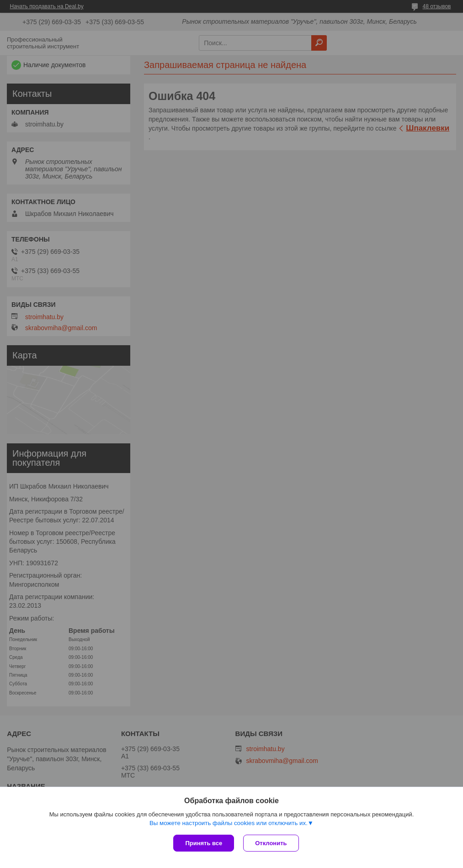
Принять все (204, 843)
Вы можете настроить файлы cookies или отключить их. (229, 823)
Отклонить (271, 843)
